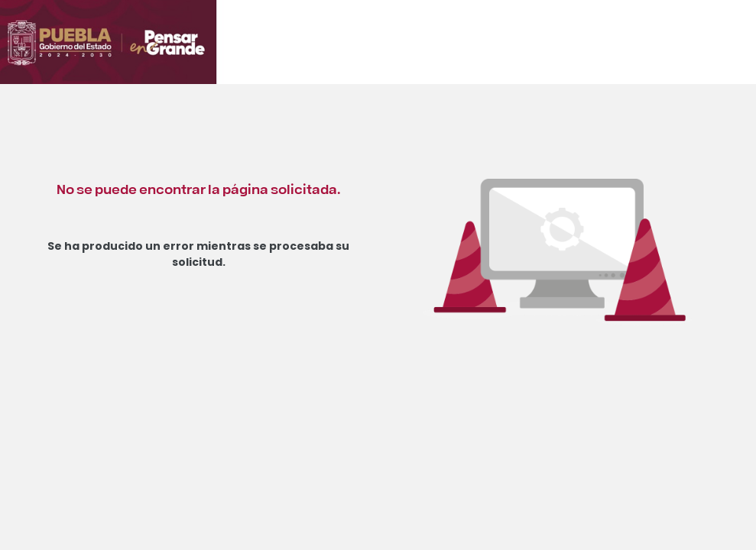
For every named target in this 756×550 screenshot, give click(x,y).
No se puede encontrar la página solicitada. (198, 188)
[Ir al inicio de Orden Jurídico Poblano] (164, 51)
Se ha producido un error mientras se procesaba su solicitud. (198, 254)
